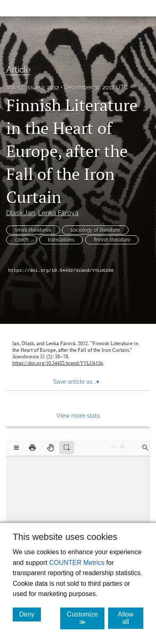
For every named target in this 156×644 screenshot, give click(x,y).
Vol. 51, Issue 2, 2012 (33, 87)
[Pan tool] (50, 448)
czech (22, 240)
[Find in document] (145, 448)
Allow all (131, 618)
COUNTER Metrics (77, 563)
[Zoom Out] (114, 447)
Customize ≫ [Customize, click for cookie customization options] (86, 618)
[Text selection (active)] (67, 448)
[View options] (16, 448)
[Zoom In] (122, 447)
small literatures (33, 230)
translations (61, 240)
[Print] (32, 448)
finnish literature (112, 240)
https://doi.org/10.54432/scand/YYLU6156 (61, 271)
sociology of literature (95, 230)
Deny (30, 614)
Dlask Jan (20, 213)
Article (18, 70)
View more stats (78, 415)
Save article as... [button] (76, 382)
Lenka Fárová (58, 213)
